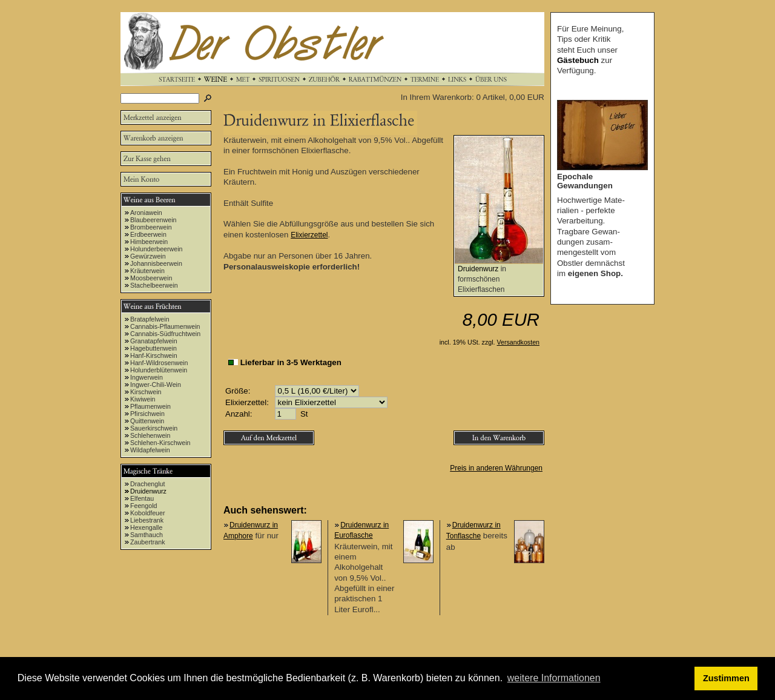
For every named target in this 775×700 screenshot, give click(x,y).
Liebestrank (147, 520)
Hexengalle (146, 527)
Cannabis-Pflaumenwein (165, 326)
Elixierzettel (309, 235)
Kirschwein (146, 392)
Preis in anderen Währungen (496, 468)
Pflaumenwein (150, 406)
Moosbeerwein (151, 278)
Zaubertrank (147, 542)
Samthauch (147, 535)
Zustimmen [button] (726, 678)
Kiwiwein (143, 399)
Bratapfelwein (150, 319)
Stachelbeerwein (154, 285)
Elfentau (142, 498)
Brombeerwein (151, 227)
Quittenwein (147, 421)
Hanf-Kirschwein (154, 355)
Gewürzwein (148, 256)
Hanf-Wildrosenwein (159, 363)
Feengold (143, 506)
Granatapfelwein (154, 341)
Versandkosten (519, 342)
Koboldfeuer (147, 513)
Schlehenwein (150, 435)
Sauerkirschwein (154, 428)
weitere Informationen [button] (554, 678)
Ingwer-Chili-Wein (156, 385)
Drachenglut (147, 484)
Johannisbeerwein (156, 263)
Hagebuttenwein (153, 348)
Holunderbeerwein (157, 249)
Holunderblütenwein (159, 370)
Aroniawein (146, 213)
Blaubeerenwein (153, 220)
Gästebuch (578, 60)
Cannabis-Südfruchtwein (165, 334)
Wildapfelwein (150, 450)
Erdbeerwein (148, 234)
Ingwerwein (147, 377)
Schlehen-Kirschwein (160, 443)
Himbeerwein (149, 242)
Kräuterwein (147, 271)
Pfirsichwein (147, 414)
